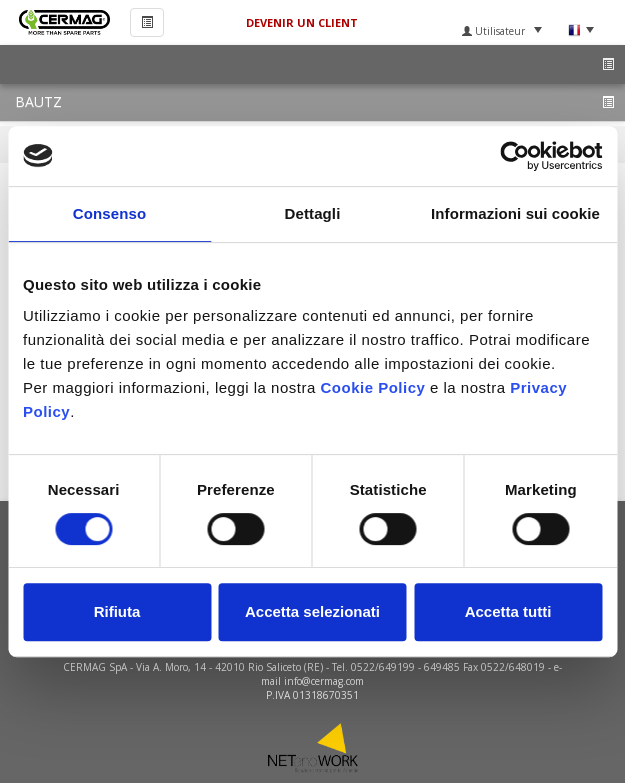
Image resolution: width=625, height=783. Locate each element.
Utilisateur (502, 31)
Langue (581, 30)
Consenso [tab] (109, 213)
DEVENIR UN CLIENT (302, 22)
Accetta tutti (508, 611)
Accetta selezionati (312, 611)
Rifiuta (117, 611)
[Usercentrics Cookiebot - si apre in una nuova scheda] (514, 156)
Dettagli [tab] (313, 213)
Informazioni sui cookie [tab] (515, 213)
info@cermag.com (324, 681)
